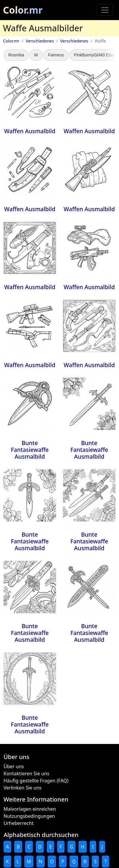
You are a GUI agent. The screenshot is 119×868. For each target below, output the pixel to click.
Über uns (14, 766)
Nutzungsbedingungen (29, 816)
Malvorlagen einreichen (30, 809)
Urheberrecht (19, 823)
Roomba (16, 55)
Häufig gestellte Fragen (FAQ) (36, 781)
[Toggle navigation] (105, 10)
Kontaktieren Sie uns (26, 773)
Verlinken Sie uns (22, 788)
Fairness (56, 55)
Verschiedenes (40, 41)
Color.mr (23, 10)
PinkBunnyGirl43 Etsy (94, 55)
